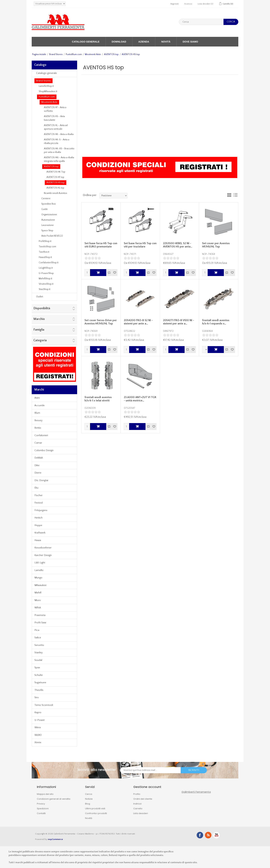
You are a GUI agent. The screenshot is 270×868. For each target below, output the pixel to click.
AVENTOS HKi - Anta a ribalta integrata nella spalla (59, 159)
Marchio (39, 319)
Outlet (40, 297)
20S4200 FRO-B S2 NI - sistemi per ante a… (138, 322)
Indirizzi (137, 804)
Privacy (41, 804)
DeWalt (39, 458)
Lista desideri (141, 813)
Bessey (38, 420)
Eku (36, 488)
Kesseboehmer (43, 548)
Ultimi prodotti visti (95, 809)
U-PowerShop (46, 273)
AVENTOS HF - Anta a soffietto (55, 109)
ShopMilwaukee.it (48, 91)
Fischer (38, 495)
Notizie (89, 799)
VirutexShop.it (46, 284)
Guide (45, 209)
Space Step (47, 231)
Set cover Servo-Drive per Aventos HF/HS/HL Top (101, 322)
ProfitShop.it (45, 241)
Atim (37, 398)
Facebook (200, 835)
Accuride (40, 405)
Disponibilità (42, 308)
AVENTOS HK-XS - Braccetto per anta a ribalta (59, 150)
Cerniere (46, 199)
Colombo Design (44, 450)
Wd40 (38, 735)
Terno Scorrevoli (44, 705)
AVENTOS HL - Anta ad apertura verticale (56, 127)
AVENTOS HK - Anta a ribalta (59, 134)
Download (119, 42)
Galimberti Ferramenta (196, 792)
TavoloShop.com (47, 247)
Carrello (138, 809)
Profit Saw (40, 623)
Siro (37, 697)
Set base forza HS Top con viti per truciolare (140, 245)
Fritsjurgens (41, 510)
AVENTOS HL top (55, 188)
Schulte (39, 675)
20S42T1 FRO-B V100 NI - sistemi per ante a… (179, 322)
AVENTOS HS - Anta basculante (54, 118)
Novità (166, 42)
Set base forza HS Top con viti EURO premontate (101, 245)
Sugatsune (40, 682)
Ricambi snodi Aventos (56, 193)
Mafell (38, 593)
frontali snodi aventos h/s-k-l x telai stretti (98, 399)
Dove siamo (190, 42)
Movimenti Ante (93, 54)
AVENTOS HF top (55, 177)
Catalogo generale (86, 42)
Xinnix (38, 742)
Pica (37, 630)
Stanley (39, 653)
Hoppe (38, 525)
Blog (88, 804)
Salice (38, 638)
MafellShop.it (45, 279)
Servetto (39, 645)
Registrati (175, 4)
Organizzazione (49, 215)
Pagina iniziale (39, 54)
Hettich (38, 518)
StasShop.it (45, 289)
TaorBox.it (44, 252)
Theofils (39, 690)
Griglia (229, 195)
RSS (208, 835)
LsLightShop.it (46, 268)
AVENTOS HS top (56, 183)
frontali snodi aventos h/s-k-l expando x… (216, 322)
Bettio (38, 428)
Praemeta (40, 615)
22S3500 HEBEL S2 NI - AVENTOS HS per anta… (178, 245)
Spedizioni (43, 809)
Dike (37, 465)
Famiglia (39, 330)
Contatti (41, 813)
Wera (38, 727)
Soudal (38, 660)
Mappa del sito (45, 794)
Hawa (38, 540)
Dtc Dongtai (41, 480)
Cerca (89, 794)
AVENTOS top (111, 54)
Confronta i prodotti (96, 813)
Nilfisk (38, 608)
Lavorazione (48, 225)
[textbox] (201, 22)
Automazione (48, 220)
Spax (37, 667)
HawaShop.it (45, 257)
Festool (39, 503)
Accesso (188, 4)
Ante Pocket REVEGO (52, 236)
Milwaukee (40, 585)
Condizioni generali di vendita (54, 799)
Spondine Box (48, 204)
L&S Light (40, 563)
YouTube (216, 835)
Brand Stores (56, 54)
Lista (235, 195)
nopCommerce (55, 839)
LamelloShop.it (46, 86)
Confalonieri (41, 435)
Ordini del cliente (143, 799)
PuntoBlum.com (74, 54)
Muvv (38, 600)
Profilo (137, 794)
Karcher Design (43, 555)
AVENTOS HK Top (56, 172)
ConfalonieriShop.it (49, 263)
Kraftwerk (40, 533)
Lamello (39, 570)
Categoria (40, 340)
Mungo (38, 578)
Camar (38, 443)
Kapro (38, 712)
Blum (37, 413)
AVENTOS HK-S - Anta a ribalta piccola (57, 141)
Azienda (144, 42)
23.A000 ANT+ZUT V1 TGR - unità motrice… (140, 399)
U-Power (40, 720)
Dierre (38, 473)
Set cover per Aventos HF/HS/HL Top (216, 245)
